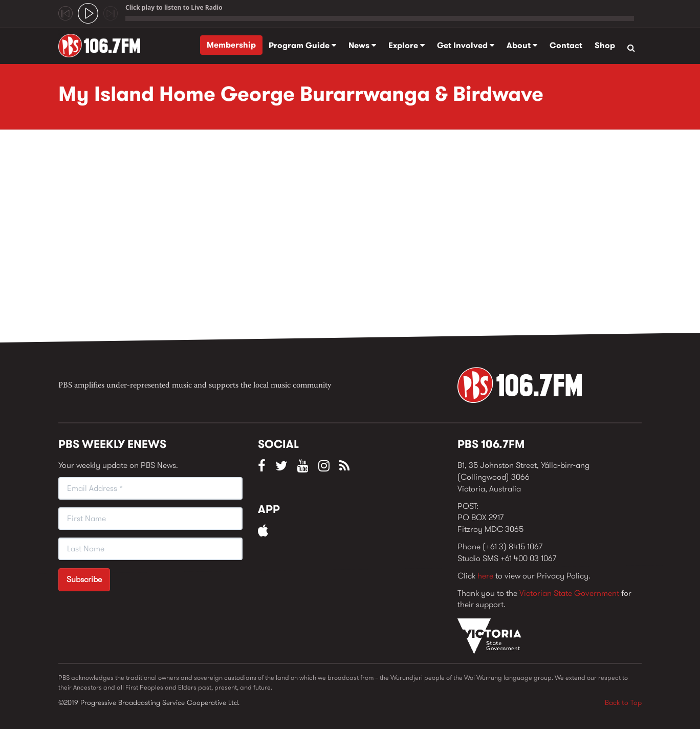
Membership (231, 45)
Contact (566, 45)
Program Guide (302, 45)
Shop (605, 45)
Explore (407, 45)
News (362, 45)
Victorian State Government (569, 593)
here (485, 576)
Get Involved (466, 45)
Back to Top (623, 702)
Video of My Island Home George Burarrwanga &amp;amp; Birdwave (222, 239)
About (522, 45)
